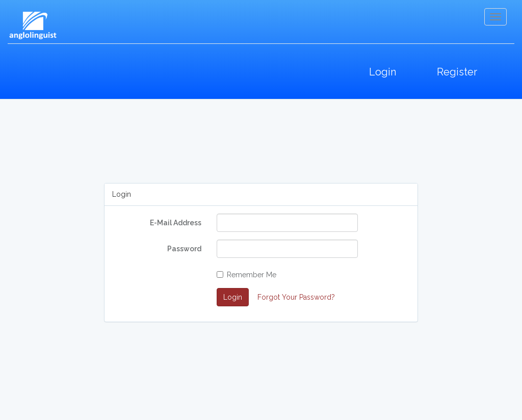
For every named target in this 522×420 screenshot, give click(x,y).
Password (184, 249)
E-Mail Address (176, 223)
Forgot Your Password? (296, 297)
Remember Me (246, 275)
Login (383, 72)
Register (457, 72)
